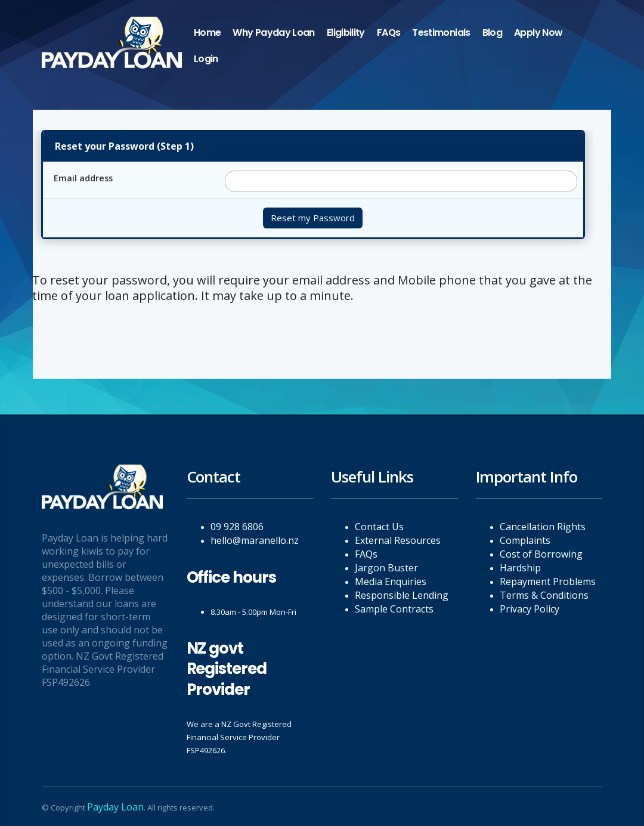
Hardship (520, 568)
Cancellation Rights (543, 527)
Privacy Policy (530, 609)
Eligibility (346, 33)
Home (207, 33)
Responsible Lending (402, 595)
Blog (492, 33)
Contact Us (379, 527)
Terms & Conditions (544, 595)
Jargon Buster (386, 568)
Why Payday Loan (273, 33)
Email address (83, 178)
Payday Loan (115, 807)
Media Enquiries (391, 581)
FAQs (388, 33)
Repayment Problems (548, 581)
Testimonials (441, 33)
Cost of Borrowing (541, 554)
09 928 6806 (237, 527)
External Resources (398, 540)
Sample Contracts (394, 609)
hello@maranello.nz (255, 540)
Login (206, 59)
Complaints (525, 540)
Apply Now (538, 33)
